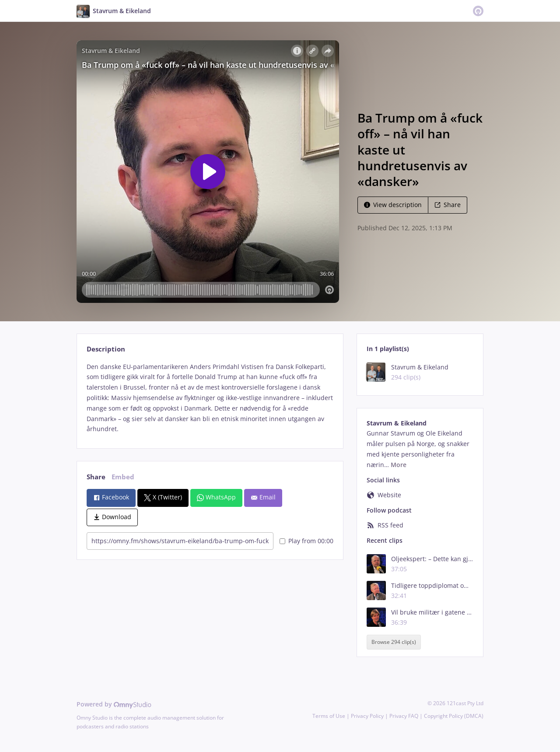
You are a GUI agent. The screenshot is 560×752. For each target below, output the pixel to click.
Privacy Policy (367, 716)
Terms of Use (329, 716)
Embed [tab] (123, 477)
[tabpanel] (210, 398)
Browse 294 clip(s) (394, 642)
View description (393, 205)
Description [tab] (106, 349)
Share (448, 205)
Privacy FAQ (404, 716)
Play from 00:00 (306, 541)
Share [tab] (96, 477)
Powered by (114, 704)
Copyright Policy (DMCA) (454, 716)
